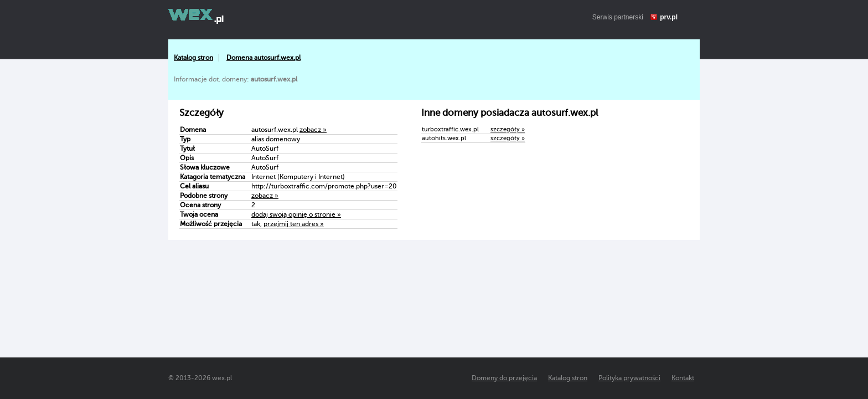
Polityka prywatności (629, 378)
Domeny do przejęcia (504, 378)
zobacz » (313, 130)
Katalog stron (193, 58)
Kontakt (683, 378)
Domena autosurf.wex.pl (263, 58)
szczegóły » (508, 129)
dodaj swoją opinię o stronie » (296, 214)
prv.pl (669, 17)
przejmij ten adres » (294, 224)
